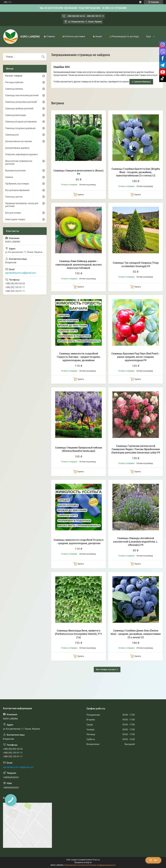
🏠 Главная (49, 36)
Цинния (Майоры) (142, 82)
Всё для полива (13, 213)
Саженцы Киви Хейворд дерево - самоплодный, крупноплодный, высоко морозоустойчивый (79, 265)
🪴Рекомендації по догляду (124, 36)
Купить (81, 195)
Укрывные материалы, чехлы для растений (22, 205)
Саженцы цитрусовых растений (21, 102)
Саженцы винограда (16, 115)
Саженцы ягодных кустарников (21, 122)
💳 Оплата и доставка (74, 36)
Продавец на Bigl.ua (83, 862)
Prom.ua (96, 860)
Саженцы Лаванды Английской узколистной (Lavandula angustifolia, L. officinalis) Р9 (136, 542)
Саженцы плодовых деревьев (20, 128)
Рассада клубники (14, 82)
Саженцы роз (12, 135)
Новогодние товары (15, 219)
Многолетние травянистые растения (19, 163)
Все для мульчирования (17, 190)
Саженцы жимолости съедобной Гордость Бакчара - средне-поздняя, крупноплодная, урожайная (79, 357)
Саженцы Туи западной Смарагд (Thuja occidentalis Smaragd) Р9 (136, 264)
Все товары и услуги (106, 669)
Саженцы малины (14, 89)
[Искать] (43, 57)
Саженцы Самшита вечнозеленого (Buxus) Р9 (78, 172)
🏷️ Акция (97, 36)
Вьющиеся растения (15, 170)
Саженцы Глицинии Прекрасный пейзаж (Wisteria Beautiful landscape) (78, 449)
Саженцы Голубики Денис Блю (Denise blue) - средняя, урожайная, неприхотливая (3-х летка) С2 (136, 634)
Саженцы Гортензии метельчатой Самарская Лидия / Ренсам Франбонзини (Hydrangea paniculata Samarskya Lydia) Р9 (136, 449)
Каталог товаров (14, 76)
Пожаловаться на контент (76, 865)
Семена (9, 177)
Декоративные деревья (17, 148)
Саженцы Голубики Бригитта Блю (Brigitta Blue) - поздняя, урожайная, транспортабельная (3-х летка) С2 (136, 172)
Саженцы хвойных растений (19, 108)
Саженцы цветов (14, 197)
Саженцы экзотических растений (22, 95)
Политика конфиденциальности (102, 865)
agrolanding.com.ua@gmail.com (21, 273)
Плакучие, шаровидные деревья (21, 154)
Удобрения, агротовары (17, 184)
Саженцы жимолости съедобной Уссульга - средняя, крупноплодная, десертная (78, 542)
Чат (153, 860)
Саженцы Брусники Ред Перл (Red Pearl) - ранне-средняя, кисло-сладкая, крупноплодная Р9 (136, 357)
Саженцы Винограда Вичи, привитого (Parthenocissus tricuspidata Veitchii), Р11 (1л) (78, 634)
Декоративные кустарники (19, 141)
